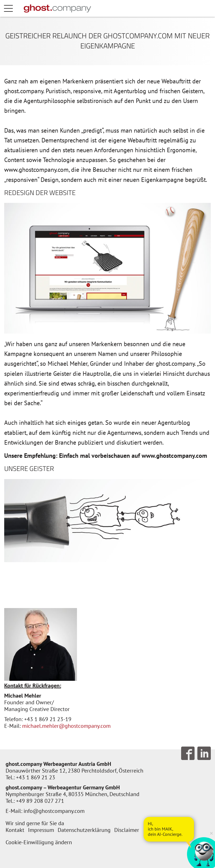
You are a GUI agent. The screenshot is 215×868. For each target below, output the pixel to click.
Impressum (41, 830)
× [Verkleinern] (211, 833)
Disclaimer (127, 830)
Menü (14, 8)
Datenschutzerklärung (84, 830)
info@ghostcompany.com (54, 811)
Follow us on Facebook (188, 753)
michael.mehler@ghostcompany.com (66, 726)
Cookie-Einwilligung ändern (39, 842)
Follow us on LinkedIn (204, 753)
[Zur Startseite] (57, 8)
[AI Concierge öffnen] (169, 829)
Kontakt (15, 830)
